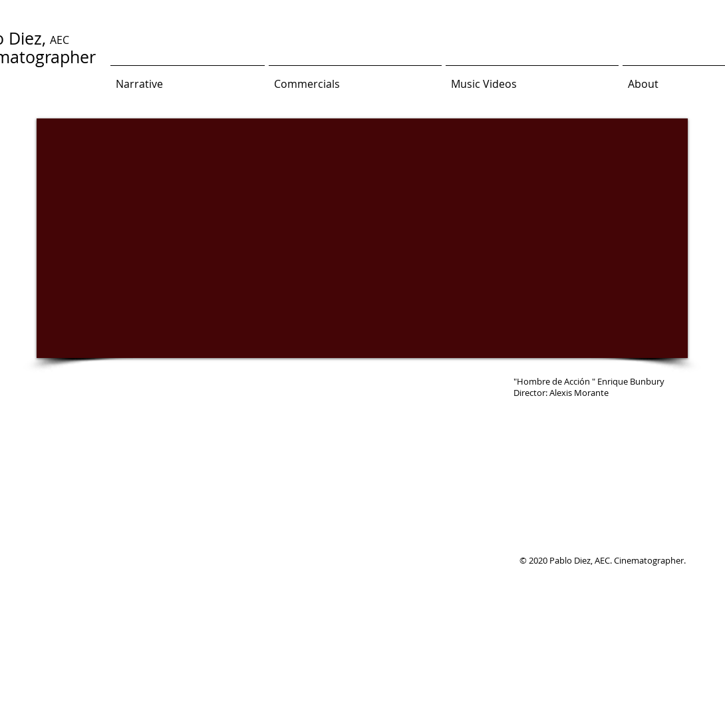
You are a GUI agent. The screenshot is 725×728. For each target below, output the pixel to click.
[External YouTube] (362, 238)
